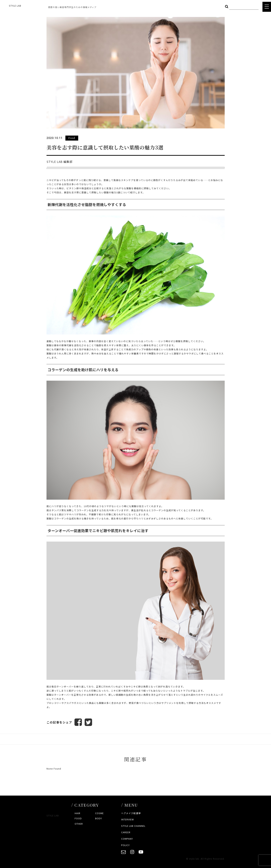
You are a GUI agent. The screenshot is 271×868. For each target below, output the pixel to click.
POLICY (125, 845)
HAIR (78, 813)
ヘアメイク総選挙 (131, 813)
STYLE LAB (15, 6)
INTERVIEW (127, 819)
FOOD (78, 818)
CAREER (126, 832)
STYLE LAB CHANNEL (133, 826)
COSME (99, 813)
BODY (99, 818)
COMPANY (127, 839)
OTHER (79, 824)
